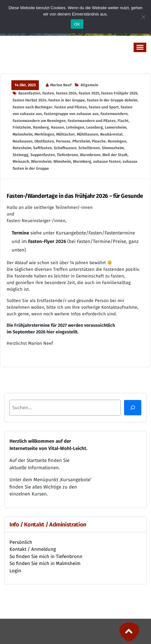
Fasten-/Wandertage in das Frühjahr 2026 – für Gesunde (75, 196)
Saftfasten (42, 148)
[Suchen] (133, 408)
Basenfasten (29, 93)
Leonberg (95, 127)
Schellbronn (89, 148)
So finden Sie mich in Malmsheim (45, 563)
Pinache (99, 141)
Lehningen (75, 127)
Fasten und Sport (104, 107)
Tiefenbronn (67, 155)
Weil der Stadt (115, 155)
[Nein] (143, 17)
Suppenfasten (43, 155)
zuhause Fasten (107, 161)
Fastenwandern (114, 114)
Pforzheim (81, 141)
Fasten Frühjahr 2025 (119, 93)
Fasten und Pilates (71, 107)
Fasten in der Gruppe (67, 100)
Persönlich (21, 542)
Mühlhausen (88, 134)
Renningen (117, 141)
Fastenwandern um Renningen (39, 121)
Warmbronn (90, 155)
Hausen (57, 127)
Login (15, 571)
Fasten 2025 (89, 93)
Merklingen (44, 134)
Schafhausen (65, 148)
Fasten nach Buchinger (33, 107)
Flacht (123, 121)
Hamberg (41, 127)
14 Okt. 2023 (25, 85)
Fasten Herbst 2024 (30, 100)
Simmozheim (113, 148)
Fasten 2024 (66, 93)
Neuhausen (23, 141)
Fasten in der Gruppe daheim (112, 100)
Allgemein (89, 85)
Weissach (21, 161)
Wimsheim (62, 161)
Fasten (48, 93)
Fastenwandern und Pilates (92, 121)
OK (77, 24)
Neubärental (111, 134)
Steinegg (21, 155)
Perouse (63, 141)
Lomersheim (116, 127)
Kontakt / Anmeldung (33, 549)
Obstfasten (44, 141)
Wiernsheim (41, 161)
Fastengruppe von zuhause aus (71, 114)
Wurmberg (82, 161)
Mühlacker (66, 134)
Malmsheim (23, 134)
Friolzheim (22, 127)
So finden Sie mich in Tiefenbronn (46, 556)
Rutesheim (22, 148)
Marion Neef (61, 85)
